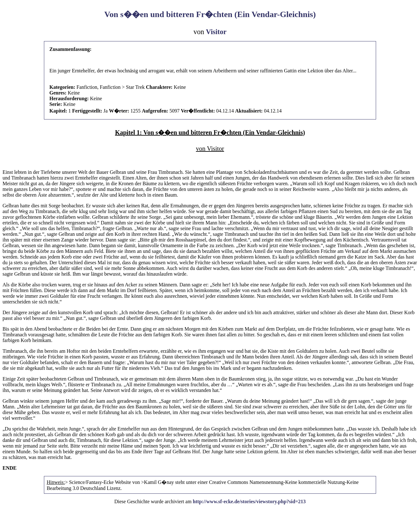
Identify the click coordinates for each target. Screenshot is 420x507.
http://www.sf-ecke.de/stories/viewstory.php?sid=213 (249, 501)
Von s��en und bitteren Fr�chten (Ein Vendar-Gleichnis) (210, 14)
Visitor (216, 32)
